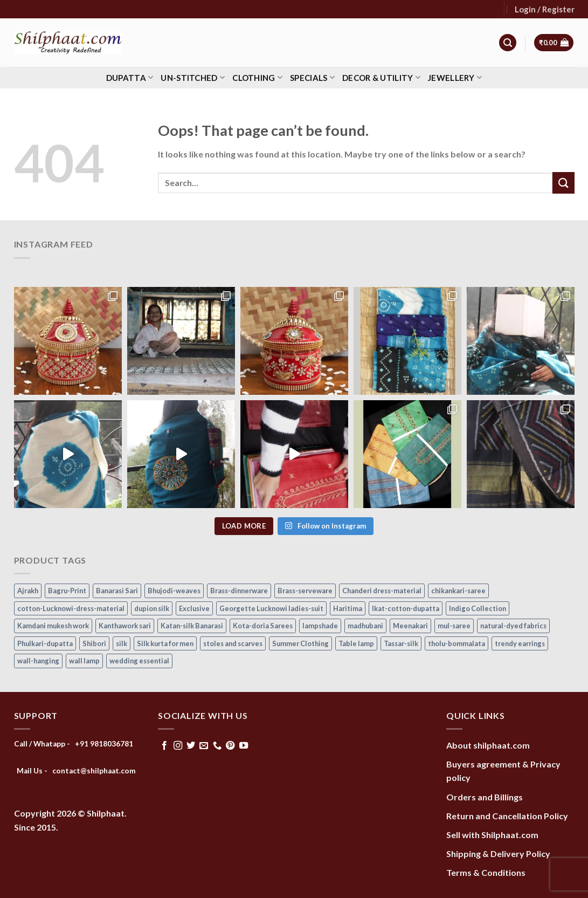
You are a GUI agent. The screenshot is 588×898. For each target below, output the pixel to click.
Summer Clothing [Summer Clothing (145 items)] (300, 643)
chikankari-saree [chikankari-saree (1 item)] (458, 591)
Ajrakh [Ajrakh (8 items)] (28, 591)
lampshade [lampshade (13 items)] (320, 626)
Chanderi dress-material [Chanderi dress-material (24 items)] (382, 591)
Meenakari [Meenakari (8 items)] (410, 626)
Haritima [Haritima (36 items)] (348, 608)
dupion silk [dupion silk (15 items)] (152, 608)
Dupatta (130, 77)
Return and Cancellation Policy (507, 816)
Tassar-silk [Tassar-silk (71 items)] (401, 643)
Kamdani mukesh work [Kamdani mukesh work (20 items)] (53, 626)
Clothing (257, 77)
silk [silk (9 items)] (122, 643)
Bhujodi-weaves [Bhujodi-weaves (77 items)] (174, 591)
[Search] (508, 43)
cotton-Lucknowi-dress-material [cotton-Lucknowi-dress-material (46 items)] (71, 608)
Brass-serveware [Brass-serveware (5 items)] (305, 591)
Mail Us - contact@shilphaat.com (76, 771)
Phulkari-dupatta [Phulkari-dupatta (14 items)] (45, 643)
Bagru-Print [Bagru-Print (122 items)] (67, 591)
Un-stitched (193, 77)
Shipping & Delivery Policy (498, 854)
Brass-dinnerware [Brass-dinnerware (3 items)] (239, 591)
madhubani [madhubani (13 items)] (365, 626)
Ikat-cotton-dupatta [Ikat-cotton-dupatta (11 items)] (406, 608)
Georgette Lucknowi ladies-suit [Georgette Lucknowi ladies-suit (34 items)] (271, 608)
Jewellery (455, 77)
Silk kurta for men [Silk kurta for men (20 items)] (165, 643)
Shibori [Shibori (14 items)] (94, 643)
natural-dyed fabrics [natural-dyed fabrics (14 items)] (513, 626)
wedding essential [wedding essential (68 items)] (139, 661)
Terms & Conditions (486, 872)
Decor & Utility (381, 77)
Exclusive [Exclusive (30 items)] (194, 608)
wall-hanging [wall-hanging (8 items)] (38, 661)
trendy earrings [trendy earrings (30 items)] (520, 643)
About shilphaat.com (488, 745)
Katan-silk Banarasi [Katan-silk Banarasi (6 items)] (192, 626)
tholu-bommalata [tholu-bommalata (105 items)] (456, 643)
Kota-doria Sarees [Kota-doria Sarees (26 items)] (263, 626)
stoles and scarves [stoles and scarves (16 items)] (233, 643)
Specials (312, 77)
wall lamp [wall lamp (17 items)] (84, 661)
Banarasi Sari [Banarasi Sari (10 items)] (117, 591)
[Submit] (563, 183)
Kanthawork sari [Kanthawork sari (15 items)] (125, 626)
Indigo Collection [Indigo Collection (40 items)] (478, 608)
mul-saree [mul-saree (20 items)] (454, 626)
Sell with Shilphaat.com (492, 835)
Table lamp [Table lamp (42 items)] (356, 643)
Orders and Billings (485, 797)
